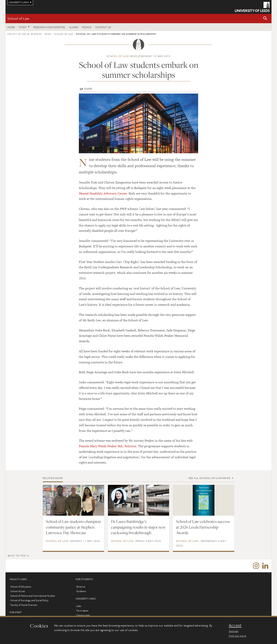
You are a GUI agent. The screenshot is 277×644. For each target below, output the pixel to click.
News (48, 34)
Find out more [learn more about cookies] (237, 636)
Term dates (82, 611)
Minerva (81, 587)
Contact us (103, 27)
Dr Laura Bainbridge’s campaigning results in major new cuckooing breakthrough (138, 527)
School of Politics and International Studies (33, 596)
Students (81, 591)
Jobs (79, 606)
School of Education (21, 587)
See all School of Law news (209, 478)
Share (88, 89)
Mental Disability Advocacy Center (103, 193)
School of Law (18, 18)
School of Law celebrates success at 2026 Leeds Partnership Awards (203, 527)
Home (11, 27)
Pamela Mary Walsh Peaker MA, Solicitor (108, 446)
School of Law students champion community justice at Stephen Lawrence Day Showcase (73, 527)
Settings (233, 631)
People (87, 27)
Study (23, 27)
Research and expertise (49, 27)
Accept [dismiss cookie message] (235, 625)
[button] (265, 19)
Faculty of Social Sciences (25, 34)
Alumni (74, 27)
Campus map (83, 615)
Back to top (17, 555)
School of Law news (122, 56)
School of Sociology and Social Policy (29, 600)
